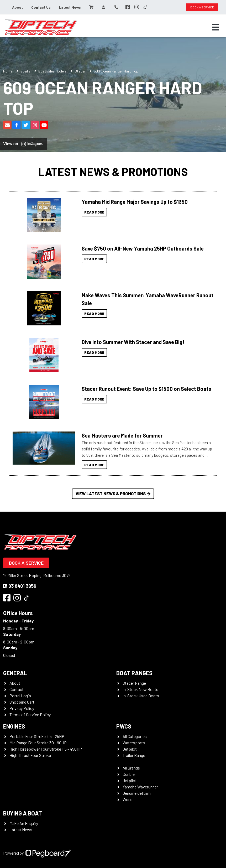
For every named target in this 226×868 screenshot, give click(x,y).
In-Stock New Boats (140, 689)
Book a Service (26, 563)
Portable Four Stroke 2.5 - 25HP (37, 736)
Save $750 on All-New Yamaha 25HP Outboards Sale (143, 248)
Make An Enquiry (24, 823)
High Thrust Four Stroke (30, 755)
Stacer (80, 71)
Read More (94, 212)
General (15, 673)
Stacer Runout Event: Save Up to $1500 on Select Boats (146, 389)
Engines (14, 726)
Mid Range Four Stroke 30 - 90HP (38, 743)
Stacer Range (134, 683)
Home (8, 71)
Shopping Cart (22, 702)
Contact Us (41, 7)
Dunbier (129, 774)
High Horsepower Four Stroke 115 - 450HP (46, 749)
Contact (17, 689)
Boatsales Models (52, 71)
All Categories (135, 736)
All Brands (131, 768)
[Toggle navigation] (216, 27)
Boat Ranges (134, 673)
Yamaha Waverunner (140, 787)
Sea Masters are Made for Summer (122, 435)
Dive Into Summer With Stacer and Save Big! (133, 342)
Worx (127, 799)
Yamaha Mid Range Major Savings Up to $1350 (135, 202)
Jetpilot (130, 749)
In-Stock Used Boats (141, 696)
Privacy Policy (22, 708)
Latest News (70, 7)
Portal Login (20, 696)
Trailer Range (134, 755)
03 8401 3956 (20, 586)
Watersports (134, 743)
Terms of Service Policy (30, 714)
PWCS (124, 726)
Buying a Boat (23, 813)
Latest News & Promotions (113, 171)
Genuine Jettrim (137, 793)
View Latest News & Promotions (113, 494)
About (17, 7)
